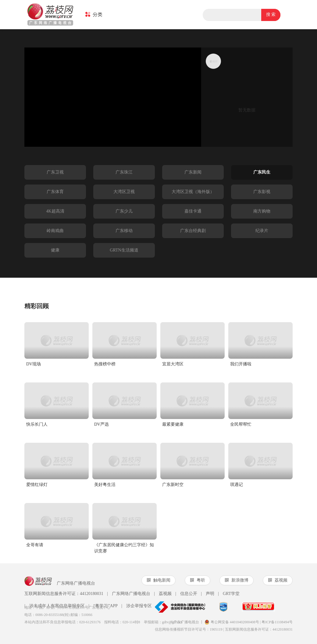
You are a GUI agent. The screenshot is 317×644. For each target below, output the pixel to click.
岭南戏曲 (55, 231)
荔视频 (163, 594)
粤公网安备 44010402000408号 (232, 622)
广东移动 (124, 231)
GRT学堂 (229, 594)
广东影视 (262, 192)
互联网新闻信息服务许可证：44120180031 (64, 594)
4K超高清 (55, 211)
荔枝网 (50, 15)
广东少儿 (124, 211)
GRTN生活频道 (124, 250)
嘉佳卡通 (193, 211)
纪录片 (262, 231)
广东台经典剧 (193, 231)
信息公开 (186, 594)
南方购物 (262, 211)
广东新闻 (193, 172)
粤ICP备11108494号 (277, 622)
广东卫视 (55, 172)
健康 (55, 250)
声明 (208, 594)
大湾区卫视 (124, 192)
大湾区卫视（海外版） (193, 192)
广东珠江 (124, 172)
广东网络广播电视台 (129, 594)
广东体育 (55, 192)
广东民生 (262, 172)
